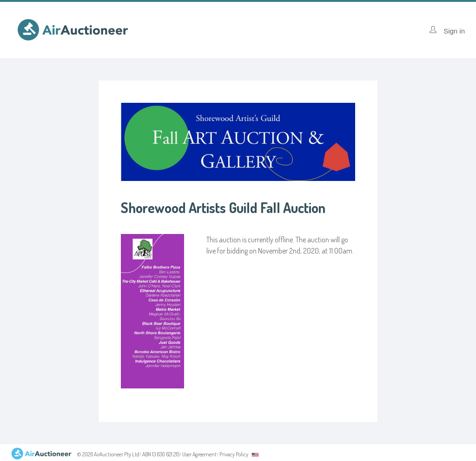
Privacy (234, 454)
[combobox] (255, 455)
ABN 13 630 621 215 (161, 454)
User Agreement (199, 454)
